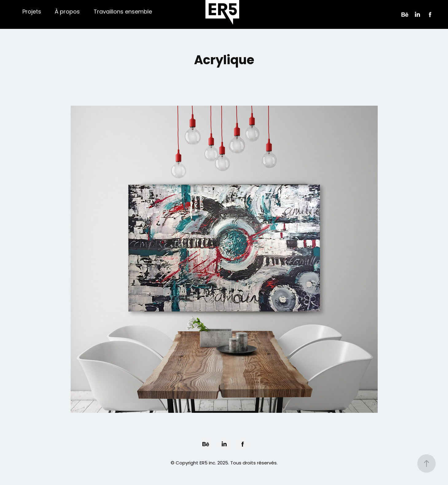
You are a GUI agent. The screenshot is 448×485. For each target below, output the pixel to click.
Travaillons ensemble (123, 12)
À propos (67, 12)
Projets (32, 12)
